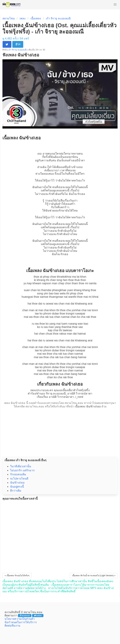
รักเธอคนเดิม (18, 474)
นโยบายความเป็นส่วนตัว (20, 619)
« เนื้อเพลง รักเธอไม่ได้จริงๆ (17, 576)
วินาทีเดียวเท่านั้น (21, 466)
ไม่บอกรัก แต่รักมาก (22, 470)
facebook (25, 616)
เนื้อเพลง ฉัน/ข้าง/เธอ (88, 406)
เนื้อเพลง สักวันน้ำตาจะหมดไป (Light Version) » (94, 576)
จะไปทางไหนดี (19, 479)
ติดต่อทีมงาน (12, 626)
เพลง (22, 18)
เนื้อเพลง (36, 18)
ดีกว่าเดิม (16, 491)
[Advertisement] (60, 431)
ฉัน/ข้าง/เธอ (17, 483)
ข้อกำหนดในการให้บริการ (21, 622)
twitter (38, 616)
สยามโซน (9, 18)
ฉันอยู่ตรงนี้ (17, 487)
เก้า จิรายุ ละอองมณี (58, 18)
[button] (115, 5)
